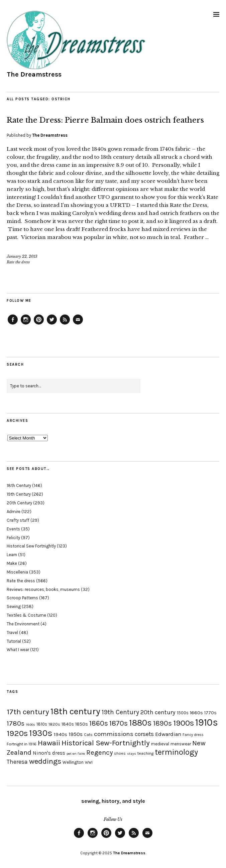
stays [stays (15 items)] (132, 754)
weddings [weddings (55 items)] (45, 761)
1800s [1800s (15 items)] (30, 724)
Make (12, 563)
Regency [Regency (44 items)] (99, 752)
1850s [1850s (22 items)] (82, 724)
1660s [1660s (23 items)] (196, 713)
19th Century (19, 494)
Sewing (14, 606)
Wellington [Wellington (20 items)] (73, 762)
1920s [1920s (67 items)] (17, 733)
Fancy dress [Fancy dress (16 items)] (193, 735)
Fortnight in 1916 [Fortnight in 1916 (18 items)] (22, 744)
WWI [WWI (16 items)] (89, 763)
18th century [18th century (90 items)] (75, 711)
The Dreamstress (34, 74)
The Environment (23, 624)
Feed (65, 324)
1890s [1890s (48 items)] (162, 723)
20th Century (19, 503)
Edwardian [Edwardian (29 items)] (168, 734)
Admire (14, 512)
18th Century (19, 485)
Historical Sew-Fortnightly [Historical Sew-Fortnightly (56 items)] (106, 743)
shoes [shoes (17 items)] (120, 753)
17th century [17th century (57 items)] (28, 712)
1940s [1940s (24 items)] (61, 734)
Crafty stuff (18, 520)
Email (78, 324)
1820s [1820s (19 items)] (54, 724)
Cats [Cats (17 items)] (88, 735)
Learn (12, 555)
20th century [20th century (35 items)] (158, 712)
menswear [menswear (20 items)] (181, 744)
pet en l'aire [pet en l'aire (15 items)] (76, 754)
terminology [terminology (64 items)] (176, 752)
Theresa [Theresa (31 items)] (17, 762)
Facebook (13, 324)
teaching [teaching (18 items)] (145, 753)
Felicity (13, 538)
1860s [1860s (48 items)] (99, 723)
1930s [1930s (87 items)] (41, 733)
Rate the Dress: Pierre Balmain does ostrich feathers (105, 120)
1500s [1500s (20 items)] (183, 713)
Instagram (26, 324)
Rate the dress (18, 262)
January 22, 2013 (22, 256)
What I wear (18, 650)
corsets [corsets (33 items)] (144, 734)
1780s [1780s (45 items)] (16, 723)
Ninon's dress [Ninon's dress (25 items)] (49, 753)
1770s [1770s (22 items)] (210, 713)
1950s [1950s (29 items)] (76, 734)
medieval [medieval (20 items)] (160, 744)
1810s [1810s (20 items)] (42, 724)
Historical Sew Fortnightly (31, 546)
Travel (12, 633)
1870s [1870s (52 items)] (119, 723)
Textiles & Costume (26, 615)
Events (13, 529)
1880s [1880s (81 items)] (140, 723)
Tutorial (14, 641)
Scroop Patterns (22, 598)
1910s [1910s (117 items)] (207, 722)
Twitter (52, 324)
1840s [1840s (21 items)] (68, 724)
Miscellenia (17, 572)
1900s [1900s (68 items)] (184, 723)
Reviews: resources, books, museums (43, 589)
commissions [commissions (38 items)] (114, 734)
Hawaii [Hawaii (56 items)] (49, 743)
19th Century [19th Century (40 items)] (120, 712)
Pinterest (39, 324)
